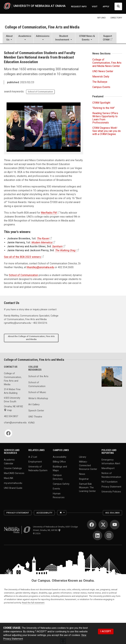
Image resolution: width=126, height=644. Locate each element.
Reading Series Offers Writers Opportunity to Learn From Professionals (105, 118)
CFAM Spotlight (101, 103)
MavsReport (108, 468)
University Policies (111, 492)
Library (83, 457)
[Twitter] (103, 525)
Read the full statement (33, 603)
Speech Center (36, 411)
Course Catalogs (13, 468)
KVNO (31, 423)
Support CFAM (107, 38)
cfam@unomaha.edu (14, 423)
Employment (35, 462)
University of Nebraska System (38, 468)
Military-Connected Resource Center (88, 465)
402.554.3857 (11, 416)
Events (56, 489)
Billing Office (59, 462)
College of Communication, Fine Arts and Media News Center (107, 63)
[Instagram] (109, 535)
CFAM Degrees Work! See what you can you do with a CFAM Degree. (107, 131)
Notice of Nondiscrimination (111, 475)
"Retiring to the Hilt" (104, 108)
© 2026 (37, 533)
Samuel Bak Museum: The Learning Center (87, 487)
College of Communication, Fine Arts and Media (42, 27)
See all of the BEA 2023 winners (22, 257)
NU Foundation (110, 482)
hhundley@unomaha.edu (40, 267)
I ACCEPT (106, 631)
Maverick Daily (101, 77)
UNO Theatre (35, 417)
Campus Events (101, 87)
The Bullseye (100, 82)
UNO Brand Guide (13, 488)
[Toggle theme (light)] (62, 513)
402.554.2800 (112, 513)
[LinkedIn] (97, 535)
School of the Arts (38, 376)
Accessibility (60, 457)
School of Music (37, 392)
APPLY (106, 6)
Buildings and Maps (60, 468)
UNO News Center (103, 71)
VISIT (95, 6)
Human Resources (59, 495)
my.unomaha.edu (13, 483)
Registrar (84, 479)
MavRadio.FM (49, 213)
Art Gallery (34, 404)
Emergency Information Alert (111, 462)
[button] (9, 38)
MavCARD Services (14, 473)
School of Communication (40, 92)
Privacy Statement (111, 487)
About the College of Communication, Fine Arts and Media (31, 338)
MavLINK (9, 478)
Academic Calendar (9, 462)
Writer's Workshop (38, 398)
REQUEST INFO (79, 6)
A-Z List (33, 457)
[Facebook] (8, 433)
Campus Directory (58, 477)
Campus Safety (61, 484)
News (82, 474)
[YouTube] (115, 525)
